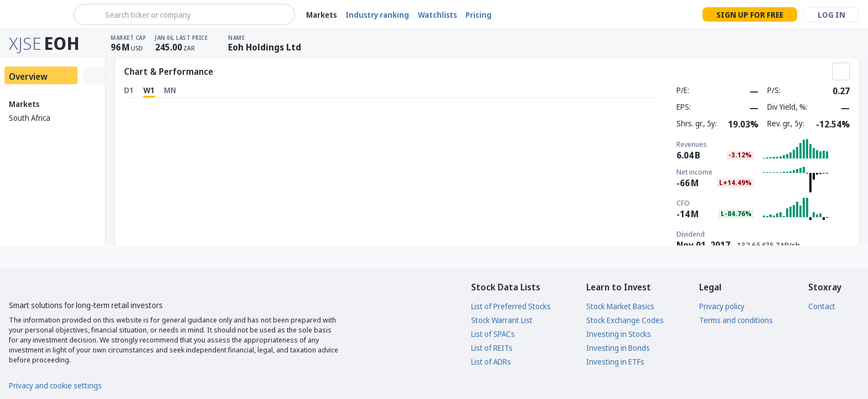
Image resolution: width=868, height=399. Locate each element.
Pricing (479, 15)
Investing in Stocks (619, 334)
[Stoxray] (36, 14)
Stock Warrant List (502, 320)
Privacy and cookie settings (55, 385)
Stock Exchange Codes (625, 320)
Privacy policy (722, 306)
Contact (822, 306)
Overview (28, 76)
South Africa (30, 118)
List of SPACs (493, 334)
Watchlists (437, 15)
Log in (831, 15)
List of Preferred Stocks (511, 306)
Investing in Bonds (618, 348)
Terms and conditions (736, 320)
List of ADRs (491, 362)
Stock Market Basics (620, 306)
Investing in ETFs (615, 362)
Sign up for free (750, 15)
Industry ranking (377, 15)
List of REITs (492, 348)
